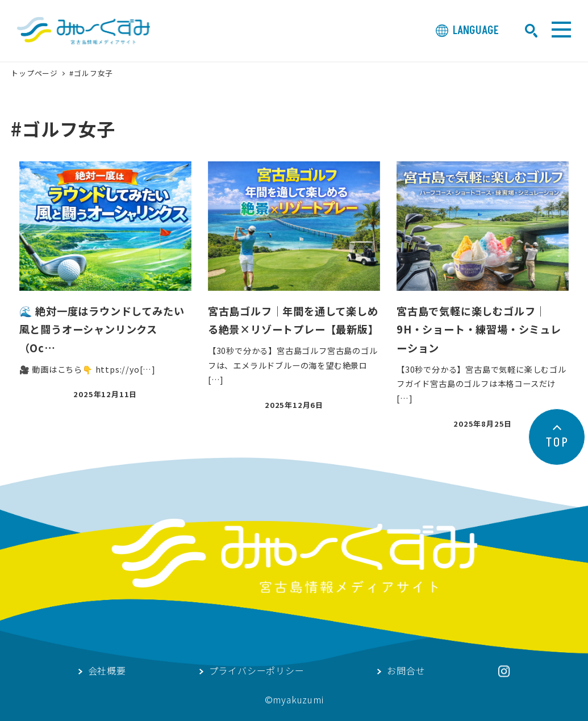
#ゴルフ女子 (91, 73)
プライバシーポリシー (257, 672)
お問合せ (406, 672)
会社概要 (107, 672)
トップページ (36, 73)
